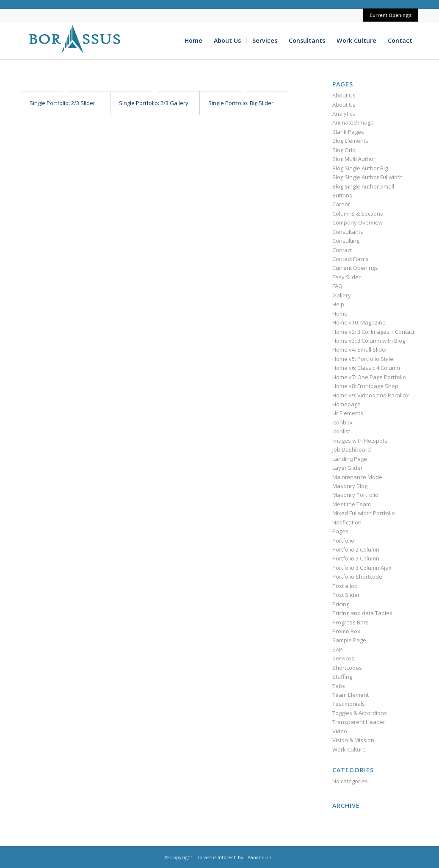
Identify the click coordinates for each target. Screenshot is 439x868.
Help (338, 304)
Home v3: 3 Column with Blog (369, 341)
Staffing (342, 677)
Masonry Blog (350, 486)
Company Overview (358, 222)
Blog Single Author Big (360, 168)
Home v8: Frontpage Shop (365, 386)
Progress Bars (351, 622)
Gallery (342, 295)
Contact (342, 250)
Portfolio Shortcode (357, 577)
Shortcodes (347, 668)
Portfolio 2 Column (356, 549)
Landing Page (350, 459)
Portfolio (343, 541)
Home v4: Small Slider (360, 349)
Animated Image (353, 122)
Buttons (342, 195)
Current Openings (391, 15)
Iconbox (342, 422)
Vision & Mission (353, 740)
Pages (340, 531)
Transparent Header (359, 722)
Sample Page (349, 640)
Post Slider (346, 595)
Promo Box (346, 631)
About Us (344, 95)
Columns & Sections (358, 214)
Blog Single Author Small (363, 186)
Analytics (344, 114)
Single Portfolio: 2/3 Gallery (154, 103)
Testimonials (349, 704)
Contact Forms (351, 259)
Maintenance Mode (357, 477)
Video (340, 731)
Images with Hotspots (360, 441)
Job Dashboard (352, 449)
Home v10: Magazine (359, 322)
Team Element (351, 695)
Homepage (347, 404)
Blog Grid (344, 150)
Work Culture (349, 749)
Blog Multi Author (354, 159)
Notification (347, 522)
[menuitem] (388, 15)
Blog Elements (350, 141)
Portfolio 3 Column (356, 558)
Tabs (339, 686)
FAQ (337, 286)
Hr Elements (348, 413)
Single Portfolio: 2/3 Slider (62, 103)
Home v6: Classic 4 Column (366, 368)
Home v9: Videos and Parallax (371, 395)
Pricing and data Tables (362, 613)
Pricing (341, 604)
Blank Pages (348, 132)
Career (341, 204)
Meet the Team (352, 504)
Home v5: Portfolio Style (363, 359)
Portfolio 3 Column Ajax (362, 568)
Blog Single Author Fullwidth (367, 177)
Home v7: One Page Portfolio (369, 377)
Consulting (346, 241)
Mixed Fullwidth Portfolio (364, 513)
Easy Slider (347, 277)
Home (340, 313)
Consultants (348, 232)
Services (343, 658)
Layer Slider (348, 468)
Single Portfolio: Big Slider (241, 103)
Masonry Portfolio (355, 495)
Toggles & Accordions (360, 713)
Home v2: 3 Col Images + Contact (373, 332)
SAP (337, 649)
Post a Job (345, 586)
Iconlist (341, 431)
